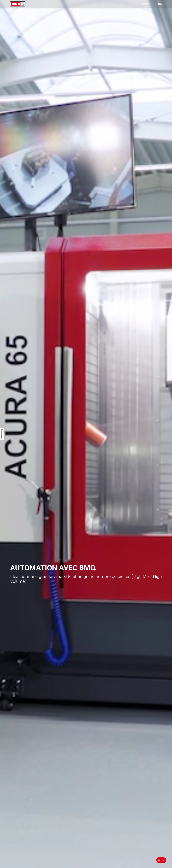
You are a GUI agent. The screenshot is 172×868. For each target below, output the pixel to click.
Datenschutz (2, 434)
